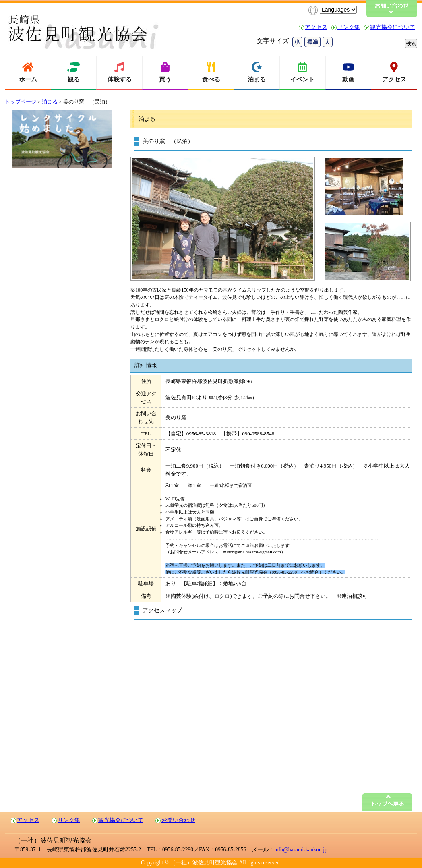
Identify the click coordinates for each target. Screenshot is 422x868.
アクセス (316, 27)
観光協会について (393, 27)
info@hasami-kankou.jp (301, 850)
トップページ (21, 102)
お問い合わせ (178, 820)
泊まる (50, 102)
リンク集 (349, 27)
